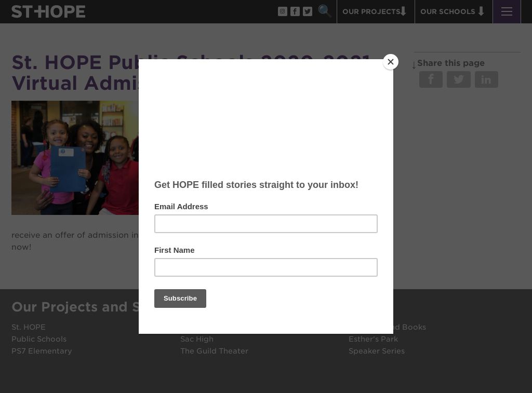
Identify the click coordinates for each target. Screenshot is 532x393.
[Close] (391, 62)
